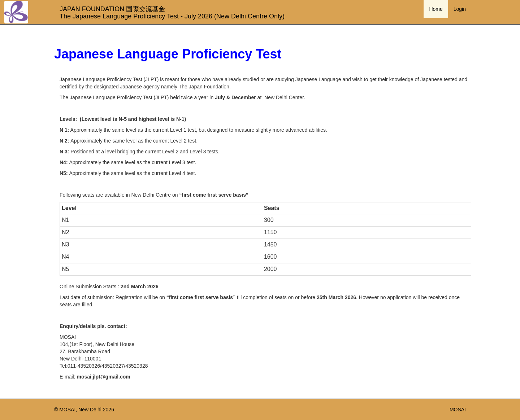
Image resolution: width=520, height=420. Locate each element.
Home (436, 9)
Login (460, 9)
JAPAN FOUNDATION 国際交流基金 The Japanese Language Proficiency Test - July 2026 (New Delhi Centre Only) (169, 12)
